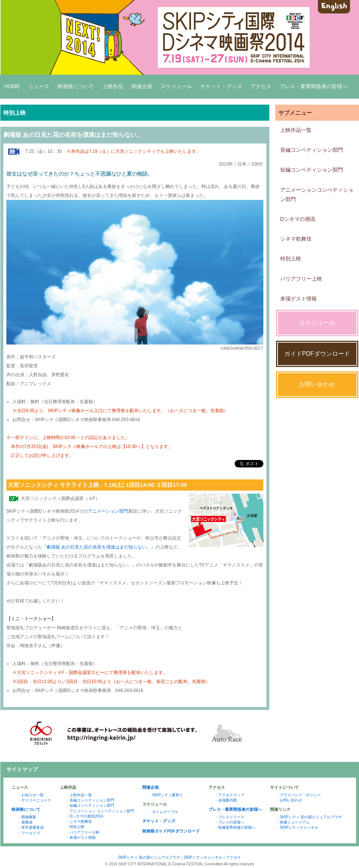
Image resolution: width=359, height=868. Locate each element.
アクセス (261, 86)
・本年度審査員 (31, 827)
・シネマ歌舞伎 (79, 821)
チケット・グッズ (221, 86)
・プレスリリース (229, 817)
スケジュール (176, 86)
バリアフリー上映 (301, 279)
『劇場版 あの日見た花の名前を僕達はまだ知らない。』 (99, 547)
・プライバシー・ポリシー (298, 795)
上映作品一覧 (296, 130)
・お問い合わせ (289, 800)
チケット (151, 821)
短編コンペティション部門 (312, 170)
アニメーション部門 (108, 511)
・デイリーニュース (34, 800)
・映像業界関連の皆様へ (235, 827)
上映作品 (113, 86)
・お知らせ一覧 (31, 795)
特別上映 (291, 259)
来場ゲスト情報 (298, 299)
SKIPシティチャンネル (203, 857)
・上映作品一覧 (79, 795)
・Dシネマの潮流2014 (84, 816)
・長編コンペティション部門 (90, 800)
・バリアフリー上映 (83, 832)
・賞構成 (25, 822)
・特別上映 (75, 827)
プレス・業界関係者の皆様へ (313, 86)
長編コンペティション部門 (312, 150)
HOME (12, 86)
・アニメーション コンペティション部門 (100, 811)
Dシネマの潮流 (298, 219)
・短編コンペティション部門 (90, 805)
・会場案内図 (226, 800)
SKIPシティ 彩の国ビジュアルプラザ (149, 857)
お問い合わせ (317, 384)
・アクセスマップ (229, 795)
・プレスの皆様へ (229, 822)
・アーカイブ (29, 833)
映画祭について (76, 86)
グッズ (169, 821)
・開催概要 (27, 817)
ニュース (39, 86)
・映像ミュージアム (293, 822)
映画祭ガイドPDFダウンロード (171, 831)
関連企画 (142, 86)
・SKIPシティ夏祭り (166, 795)
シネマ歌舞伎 (296, 239)
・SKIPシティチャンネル (297, 827)
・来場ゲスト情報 (81, 838)
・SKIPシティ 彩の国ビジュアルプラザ (309, 817)
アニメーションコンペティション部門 (317, 194)
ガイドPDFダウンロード (317, 354)
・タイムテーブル (163, 812)
